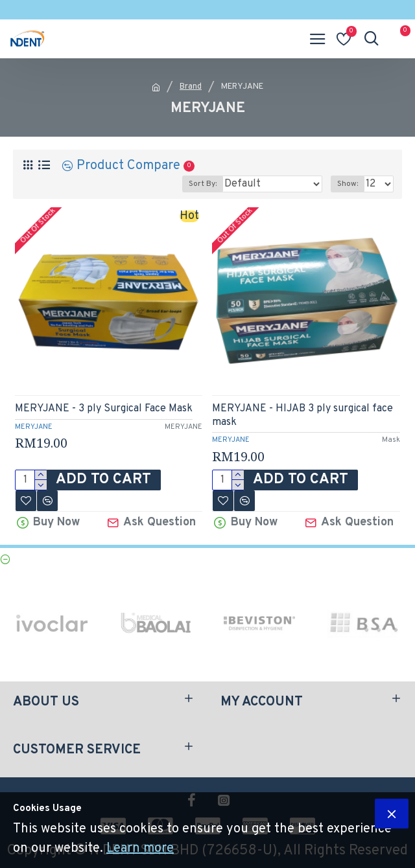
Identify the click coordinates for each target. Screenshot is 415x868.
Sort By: (203, 184)
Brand (191, 87)
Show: (348, 184)
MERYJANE (34, 427)
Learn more (140, 849)
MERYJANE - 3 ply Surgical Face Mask (104, 409)
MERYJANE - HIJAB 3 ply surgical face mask (302, 416)
